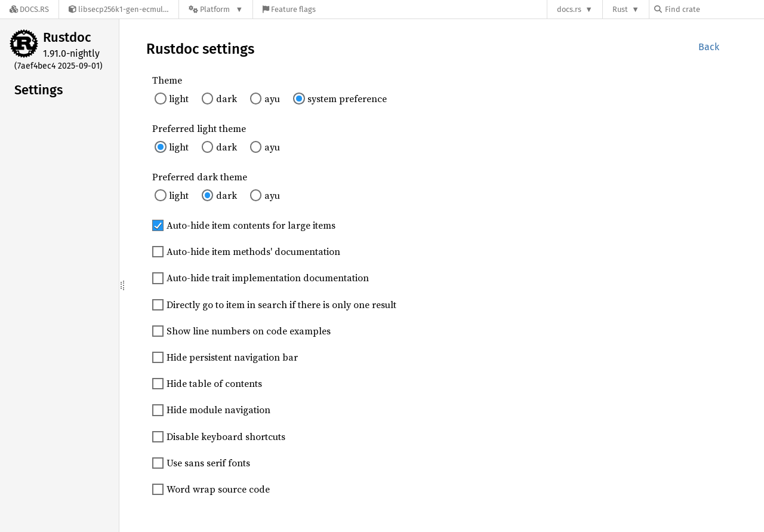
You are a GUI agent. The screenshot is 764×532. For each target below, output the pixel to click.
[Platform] (216, 9)
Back (709, 47)
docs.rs (569, 9)
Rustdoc (67, 37)
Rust (620, 9)
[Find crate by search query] (714, 9)
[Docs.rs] (29, 9)
